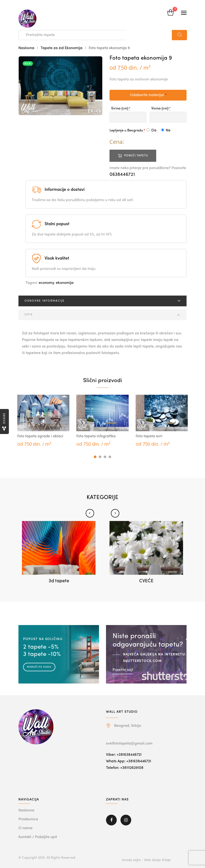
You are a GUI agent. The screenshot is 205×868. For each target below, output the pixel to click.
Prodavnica (28, 819)
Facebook (111, 820)
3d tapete (59, 581)
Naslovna (26, 48)
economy (46, 283)
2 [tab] (100, 457)
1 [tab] (95, 457)
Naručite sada (39, 667)
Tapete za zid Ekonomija (62, 48)
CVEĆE (146, 581)
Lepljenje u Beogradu (126, 131)
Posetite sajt (123, 670)
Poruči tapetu (136, 156)
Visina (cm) (160, 109)
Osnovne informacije (45, 301)
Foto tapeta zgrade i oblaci (40, 436)
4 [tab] (110, 457)
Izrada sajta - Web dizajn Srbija (146, 860)
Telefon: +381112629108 (125, 768)
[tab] (102, 301)
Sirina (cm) (120, 109)
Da (152, 130)
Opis (29, 315)
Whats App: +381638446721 (129, 761)
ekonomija (65, 283)
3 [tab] (105, 457)
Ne (166, 130)
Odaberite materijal (148, 95)
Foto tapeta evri (149, 436)
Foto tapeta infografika (96, 436)
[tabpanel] (43, 421)
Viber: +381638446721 (124, 755)
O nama (25, 828)
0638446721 (122, 175)
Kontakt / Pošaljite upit (38, 837)
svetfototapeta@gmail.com (129, 744)
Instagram (126, 820)
